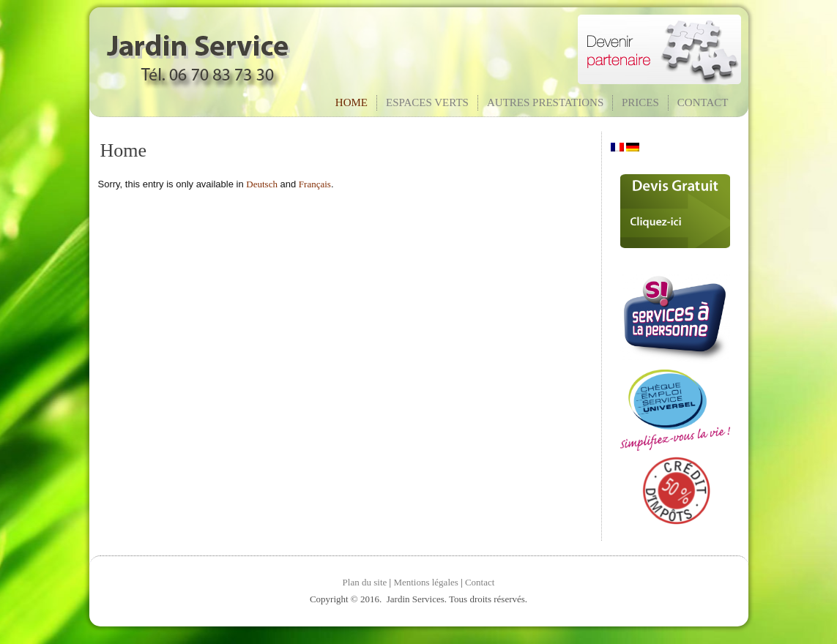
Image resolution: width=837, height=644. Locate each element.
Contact (703, 102)
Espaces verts (427, 102)
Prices (640, 102)
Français (315, 184)
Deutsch (262, 184)
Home (351, 102)
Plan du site (365, 582)
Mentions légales (425, 582)
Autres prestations (545, 102)
